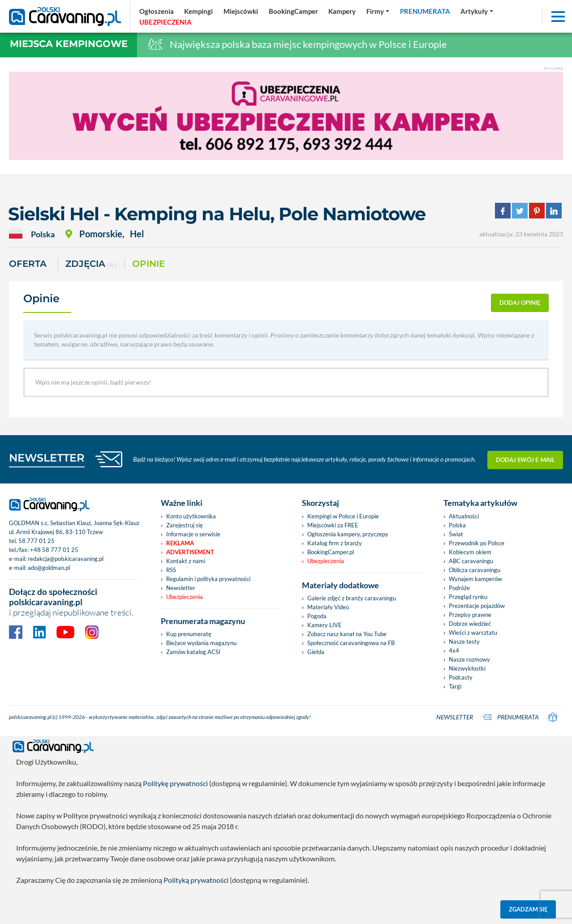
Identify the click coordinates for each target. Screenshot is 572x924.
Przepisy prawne (470, 615)
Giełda (316, 652)
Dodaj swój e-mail (525, 459)
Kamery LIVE (325, 625)
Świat (456, 534)
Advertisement (190, 552)
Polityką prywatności (196, 880)
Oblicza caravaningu (475, 570)
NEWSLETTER (47, 458)
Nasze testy (464, 642)
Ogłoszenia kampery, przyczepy (348, 534)
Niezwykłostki (467, 668)
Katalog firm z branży (335, 543)
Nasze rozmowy (469, 659)
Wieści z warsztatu (473, 633)
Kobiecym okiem (470, 552)
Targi (455, 686)
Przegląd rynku (468, 597)
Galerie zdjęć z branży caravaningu (352, 598)
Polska (457, 525)
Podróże (459, 588)
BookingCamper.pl (331, 552)
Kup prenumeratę (189, 634)
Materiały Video (328, 607)
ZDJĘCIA (91, 264)
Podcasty (461, 677)
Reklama (180, 543)
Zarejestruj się (185, 525)
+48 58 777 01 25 (54, 550)
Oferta (28, 264)
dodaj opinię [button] (520, 303)
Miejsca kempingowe (69, 44)
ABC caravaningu (471, 561)
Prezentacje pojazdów (477, 606)
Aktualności (464, 516)
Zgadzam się (528, 909)
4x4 (454, 650)
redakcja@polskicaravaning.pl (66, 559)
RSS (171, 570)
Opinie (148, 264)
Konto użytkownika (191, 516)
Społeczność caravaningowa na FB (351, 643)
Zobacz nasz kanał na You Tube (347, 634)
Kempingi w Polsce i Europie (343, 516)
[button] (477, 11)
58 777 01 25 (37, 541)
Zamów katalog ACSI (193, 652)
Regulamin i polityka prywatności (208, 579)
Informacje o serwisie (193, 534)
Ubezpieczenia (185, 597)
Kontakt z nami (186, 561)
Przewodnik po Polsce (477, 543)
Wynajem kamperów (475, 579)
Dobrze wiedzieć (470, 624)
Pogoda (317, 616)
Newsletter (181, 588)
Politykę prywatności (175, 783)
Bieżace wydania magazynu (201, 643)
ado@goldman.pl (49, 568)
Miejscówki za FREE (333, 525)
